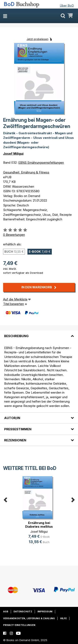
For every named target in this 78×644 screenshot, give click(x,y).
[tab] (39, 333)
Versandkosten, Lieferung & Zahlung (29, 618)
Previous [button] (5, 499)
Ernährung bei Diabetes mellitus (39, 525)
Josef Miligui (13, 154)
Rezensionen (15, 440)
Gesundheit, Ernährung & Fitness (26, 172)
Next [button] (73, 499)
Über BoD (67, 6)
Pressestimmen (18, 429)
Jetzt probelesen (38, 39)
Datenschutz (23, 611)
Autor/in (12, 418)
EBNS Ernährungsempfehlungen (41, 163)
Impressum (45, 611)
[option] (39, 513)
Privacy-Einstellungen (19, 625)
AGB (6, 611)
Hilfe (63, 618)
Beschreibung (16, 336)
